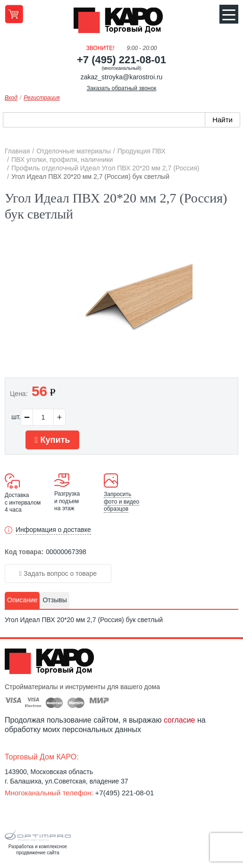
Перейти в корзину (14, 14)
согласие (180, 720)
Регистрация (42, 98)
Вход (11, 98)
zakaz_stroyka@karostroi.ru (122, 77)
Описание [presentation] (22, 600)
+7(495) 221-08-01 (125, 793)
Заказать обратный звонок (121, 88)
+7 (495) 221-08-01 (121, 60)
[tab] (22, 600)
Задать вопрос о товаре (58, 573)
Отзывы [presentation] (54, 600)
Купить (52, 440)
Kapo (122, 23)
